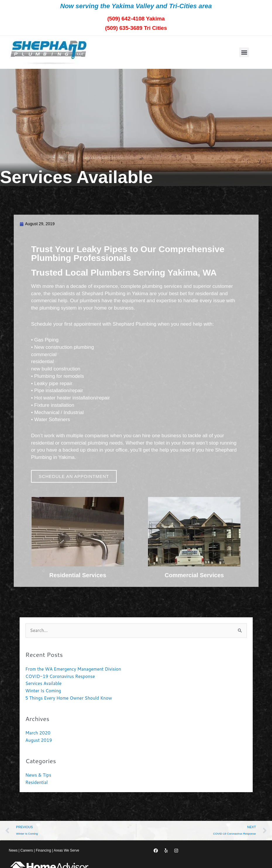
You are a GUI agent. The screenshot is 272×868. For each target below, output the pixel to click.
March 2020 (38, 733)
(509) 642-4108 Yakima (136, 18)
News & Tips (38, 775)
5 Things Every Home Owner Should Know (69, 698)
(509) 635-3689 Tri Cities (136, 28)
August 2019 (39, 740)
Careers (27, 852)
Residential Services (78, 576)
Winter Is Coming (43, 691)
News (13, 852)
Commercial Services (194, 576)
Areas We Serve (66, 852)
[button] (244, 52)
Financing (43, 852)
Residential (37, 782)
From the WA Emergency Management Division (73, 669)
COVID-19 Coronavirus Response (60, 676)
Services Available (44, 684)
